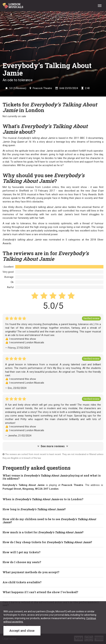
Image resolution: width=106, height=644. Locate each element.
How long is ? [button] (34, 509)
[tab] (53, 477)
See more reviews (53, 446)
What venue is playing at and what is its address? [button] (52, 477)
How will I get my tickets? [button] (22, 552)
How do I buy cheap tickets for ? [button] (47, 542)
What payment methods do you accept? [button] (31, 572)
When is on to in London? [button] (43, 499)
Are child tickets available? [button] (22, 582)
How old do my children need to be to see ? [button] (49, 521)
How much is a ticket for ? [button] (43, 532)
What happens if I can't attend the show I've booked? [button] (40, 592)
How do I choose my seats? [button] (22, 562)
